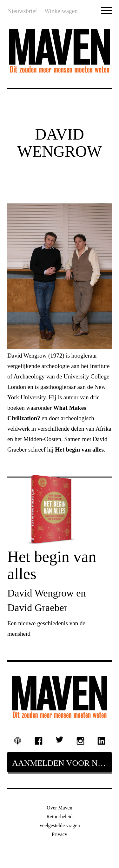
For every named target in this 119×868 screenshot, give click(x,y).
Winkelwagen (61, 11)
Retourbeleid (60, 817)
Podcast (18, 741)
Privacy (60, 834)
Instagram (81, 741)
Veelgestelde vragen (59, 825)
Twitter (60, 739)
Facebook (39, 741)
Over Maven (59, 808)
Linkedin (101, 741)
